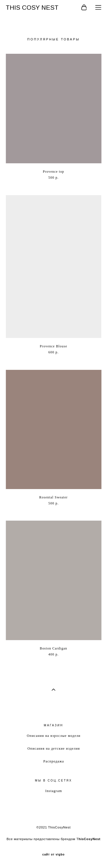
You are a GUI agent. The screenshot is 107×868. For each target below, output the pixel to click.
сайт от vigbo (53, 855)
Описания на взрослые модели (54, 736)
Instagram (54, 791)
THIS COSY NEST (32, 8)
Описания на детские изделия (54, 749)
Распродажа (54, 761)
